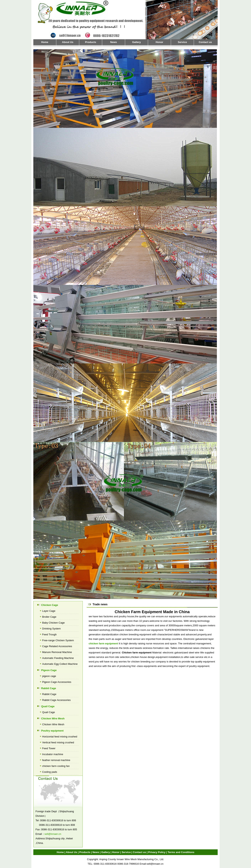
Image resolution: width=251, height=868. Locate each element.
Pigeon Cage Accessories (57, 682)
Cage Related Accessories (57, 646)
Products (91, 42)
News (114, 42)
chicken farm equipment (103, 643)
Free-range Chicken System (58, 640)
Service (182, 42)
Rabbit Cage (49, 688)
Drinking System (51, 629)
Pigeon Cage (49, 670)
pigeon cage (49, 676)
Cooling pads (50, 772)
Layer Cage (49, 611)
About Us (68, 42)
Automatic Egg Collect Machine (60, 664)
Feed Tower (49, 748)
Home (45, 42)
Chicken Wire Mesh (53, 718)
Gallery (136, 42)
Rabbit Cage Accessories (56, 700)
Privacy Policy (157, 852)
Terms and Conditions (181, 852)
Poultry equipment (52, 731)
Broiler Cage (49, 617)
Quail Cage (48, 706)
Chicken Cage (50, 605)
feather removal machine (56, 760)
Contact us (205, 42)
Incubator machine (53, 754)
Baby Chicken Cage (53, 623)
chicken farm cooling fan (56, 766)
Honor (159, 42)
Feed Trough (49, 634)
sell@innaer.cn (53, 834)
